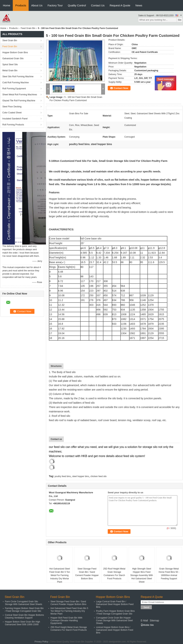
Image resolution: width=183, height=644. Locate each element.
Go (180, 20)
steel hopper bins (80, 476)
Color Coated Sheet (12, 113)
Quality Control (77, 5)
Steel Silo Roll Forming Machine (18, 77)
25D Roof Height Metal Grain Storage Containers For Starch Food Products (114, 574)
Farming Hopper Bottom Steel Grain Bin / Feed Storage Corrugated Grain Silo (24, 610)
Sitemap (154, 620)
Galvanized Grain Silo (13, 58)
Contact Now (121, 88)
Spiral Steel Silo (10, 65)
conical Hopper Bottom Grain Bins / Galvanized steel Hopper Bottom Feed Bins (115, 630)
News (139, 5)
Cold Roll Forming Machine (16, 83)
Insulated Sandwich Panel (15, 119)
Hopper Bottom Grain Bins (15, 52)
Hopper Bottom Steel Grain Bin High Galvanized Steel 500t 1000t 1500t (23, 623)
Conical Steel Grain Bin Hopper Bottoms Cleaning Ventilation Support (24, 616)
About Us (37, 5)
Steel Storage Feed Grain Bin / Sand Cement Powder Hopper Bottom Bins (87, 574)
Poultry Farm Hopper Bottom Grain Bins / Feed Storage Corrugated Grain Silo (115, 612)
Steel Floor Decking (12, 107)
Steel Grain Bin (10, 40)
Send (146, 607)
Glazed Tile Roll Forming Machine (19, 101)
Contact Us (98, 5)
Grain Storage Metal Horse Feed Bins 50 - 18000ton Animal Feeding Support (169, 574)
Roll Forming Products (13, 125)
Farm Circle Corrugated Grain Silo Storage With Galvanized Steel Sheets (24, 603)
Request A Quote (120, 5)
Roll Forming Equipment (14, 89)
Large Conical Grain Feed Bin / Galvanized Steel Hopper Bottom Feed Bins (115, 604)
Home (7, 5)
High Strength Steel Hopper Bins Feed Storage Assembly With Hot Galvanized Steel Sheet (142, 575)
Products (21, 5)
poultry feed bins (63, 476)
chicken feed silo (99, 476)
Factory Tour (55, 5)
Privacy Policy (41, 642)
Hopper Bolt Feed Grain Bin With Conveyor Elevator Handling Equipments (66, 620)
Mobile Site (147, 625)
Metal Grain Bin (10, 71)
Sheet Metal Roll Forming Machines (20, 95)
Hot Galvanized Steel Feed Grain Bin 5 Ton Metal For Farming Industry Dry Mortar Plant (60, 575)
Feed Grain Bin (28, 28)
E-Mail (144, 620)
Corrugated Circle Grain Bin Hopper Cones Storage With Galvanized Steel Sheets (114, 620)
